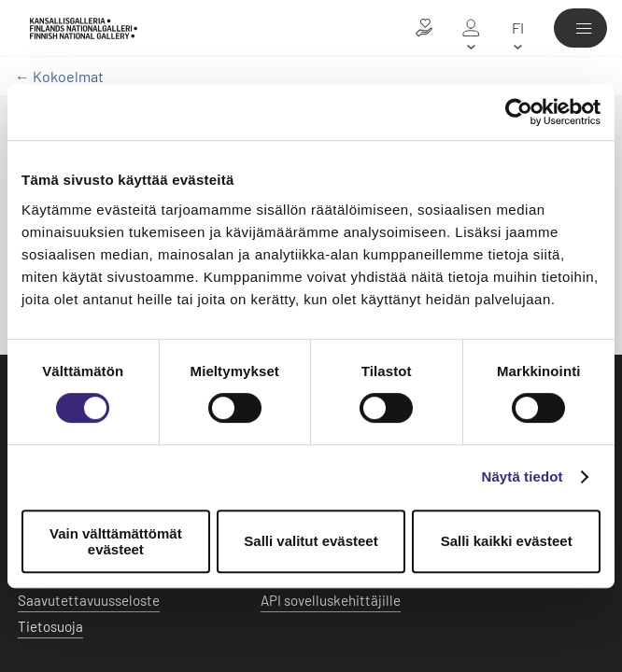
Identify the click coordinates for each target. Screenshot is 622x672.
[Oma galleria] (471, 28)
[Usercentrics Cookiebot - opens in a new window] (519, 112)
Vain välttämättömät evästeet (116, 541)
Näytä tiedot (523, 476)
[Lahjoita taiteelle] (424, 28)
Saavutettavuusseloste (89, 600)
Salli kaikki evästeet (507, 541)
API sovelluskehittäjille (331, 600)
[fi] (517, 28)
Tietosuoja (50, 626)
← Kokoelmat (59, 76)
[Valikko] (580, 28)
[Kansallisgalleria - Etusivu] (84, 28)
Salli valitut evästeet (311, 541)
